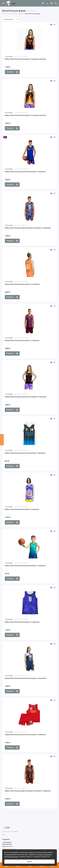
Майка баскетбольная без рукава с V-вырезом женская (25, 59)
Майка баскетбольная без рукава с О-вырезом (22, 622)
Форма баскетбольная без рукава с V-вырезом (22, 340)
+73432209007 (7, 842)
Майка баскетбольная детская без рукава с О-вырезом (25, 566)
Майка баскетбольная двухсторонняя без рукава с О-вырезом (28, 228)
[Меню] (3, 3)
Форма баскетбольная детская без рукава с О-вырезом (25, 735)
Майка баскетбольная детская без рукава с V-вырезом (25, 453)
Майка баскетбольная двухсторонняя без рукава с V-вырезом (28, 791)
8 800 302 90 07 (7, 844)
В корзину (12, 72)
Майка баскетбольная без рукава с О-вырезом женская (25, 115)
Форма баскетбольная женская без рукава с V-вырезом (25, 678)
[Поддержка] (56, 3)
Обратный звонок (7, 846)
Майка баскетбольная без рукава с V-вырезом (22, 509)
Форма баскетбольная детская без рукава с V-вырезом (25, 172)
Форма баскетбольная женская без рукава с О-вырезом (26, 397)
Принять (30, 862)
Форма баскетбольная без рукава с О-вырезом (22, 284)
